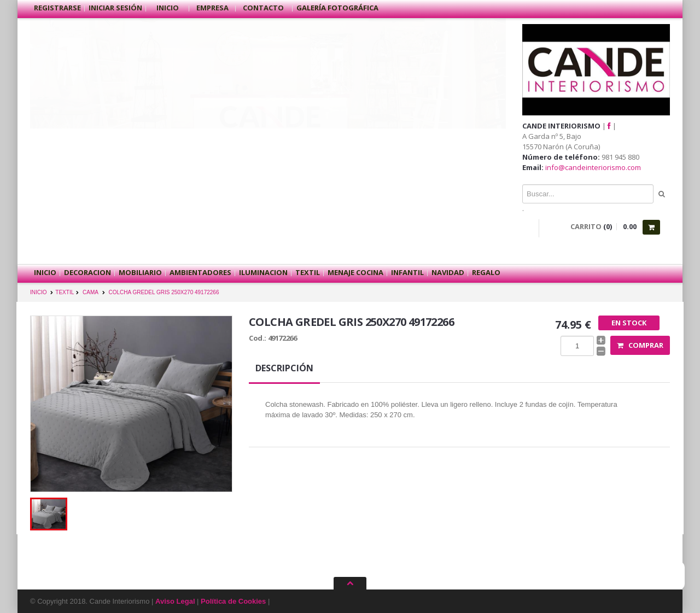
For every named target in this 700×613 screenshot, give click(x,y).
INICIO (39, 292)
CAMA (91, 292)
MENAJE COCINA (355, 272)
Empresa (212, 8)
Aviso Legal (175, 601)
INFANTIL (407, 272)
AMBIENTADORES (200, 272)
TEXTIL (308, 272)
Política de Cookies (233, 601)
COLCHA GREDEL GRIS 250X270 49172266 (164, 292)
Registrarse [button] (57, 8)
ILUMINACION (263, 272)
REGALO (486, 272)
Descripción (284, 368)
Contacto (264, 8)
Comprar (640, 345)
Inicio (168, 8)
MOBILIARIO (140, 272)
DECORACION (87, 272)
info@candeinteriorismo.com (593, 167)
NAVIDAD (448, 272)
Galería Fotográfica (337, 8)
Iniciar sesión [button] (115, 8)
